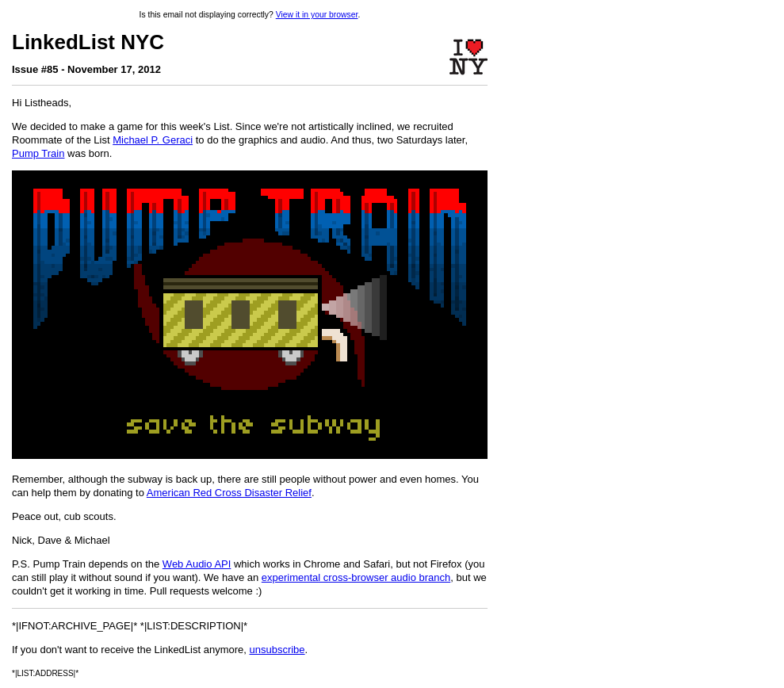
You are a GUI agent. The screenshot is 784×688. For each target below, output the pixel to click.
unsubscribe (277, 650)
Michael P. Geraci (153, 140)
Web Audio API (197, 564)
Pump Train (38, 153)
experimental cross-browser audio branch (356, 577)
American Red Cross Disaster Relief (229, 493)
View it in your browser (317, 15)
